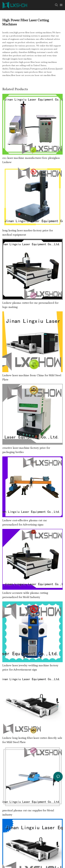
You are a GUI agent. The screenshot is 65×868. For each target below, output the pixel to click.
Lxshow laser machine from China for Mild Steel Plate (32, 378)
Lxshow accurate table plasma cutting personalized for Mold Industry (25, 595)
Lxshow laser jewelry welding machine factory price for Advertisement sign (30, 668)
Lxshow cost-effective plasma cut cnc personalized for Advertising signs (25, 523)
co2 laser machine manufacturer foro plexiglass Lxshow (31, 160)
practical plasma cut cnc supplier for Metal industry (28, 813)
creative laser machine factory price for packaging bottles (26, 450)
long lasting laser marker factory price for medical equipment (28, 233)
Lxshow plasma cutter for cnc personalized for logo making (30, 305)
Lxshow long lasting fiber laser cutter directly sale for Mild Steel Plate (32, 740)
